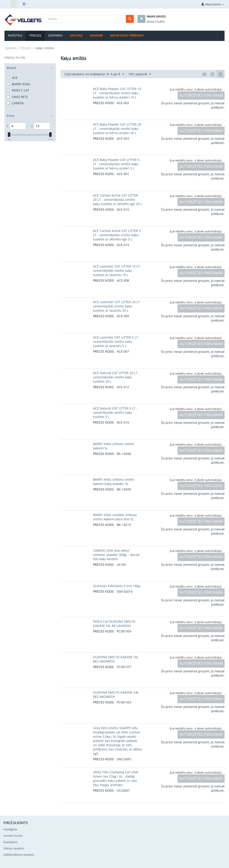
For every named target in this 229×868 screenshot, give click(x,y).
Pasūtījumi (10, 842)
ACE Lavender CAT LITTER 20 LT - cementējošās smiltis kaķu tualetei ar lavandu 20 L (117, 306)
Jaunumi (96, 35)
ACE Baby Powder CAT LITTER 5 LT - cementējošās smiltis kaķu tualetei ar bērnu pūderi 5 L (116, 164)
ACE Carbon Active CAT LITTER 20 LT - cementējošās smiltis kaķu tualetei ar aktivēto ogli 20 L (118, 200)
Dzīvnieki (55, 35)
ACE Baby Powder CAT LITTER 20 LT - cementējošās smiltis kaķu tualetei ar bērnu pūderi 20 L (117, 129)
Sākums (11, 48)
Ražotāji (15, 35)
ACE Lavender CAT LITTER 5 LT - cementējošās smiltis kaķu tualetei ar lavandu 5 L (117, 342)
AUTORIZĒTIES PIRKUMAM (201, 95)
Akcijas (76, 35)
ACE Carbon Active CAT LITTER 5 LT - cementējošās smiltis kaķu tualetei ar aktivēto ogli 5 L (117, 235)
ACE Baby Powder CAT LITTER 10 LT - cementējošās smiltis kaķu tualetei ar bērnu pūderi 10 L (117, 93)
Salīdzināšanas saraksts (19, 855)
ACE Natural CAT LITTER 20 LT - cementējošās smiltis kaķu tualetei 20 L (116, 377)
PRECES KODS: (104, 103)
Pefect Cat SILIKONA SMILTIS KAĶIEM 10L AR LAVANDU (114, 624)
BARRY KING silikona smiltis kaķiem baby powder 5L (114, 482)
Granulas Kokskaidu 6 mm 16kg (117, 586)
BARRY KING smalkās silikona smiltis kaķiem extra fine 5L (115, 517)
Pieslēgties (10, 829)
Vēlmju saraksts (14, 848)
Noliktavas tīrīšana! (127, 35)
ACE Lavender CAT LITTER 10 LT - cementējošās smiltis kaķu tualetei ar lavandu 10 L (117, 271)
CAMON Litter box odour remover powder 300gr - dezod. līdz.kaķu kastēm (117, 555)
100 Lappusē (140, 74)
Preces (35, 35)
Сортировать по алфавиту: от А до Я (94, 74)
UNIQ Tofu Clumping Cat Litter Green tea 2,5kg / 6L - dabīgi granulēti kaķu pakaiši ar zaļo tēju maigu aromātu (116, 778)
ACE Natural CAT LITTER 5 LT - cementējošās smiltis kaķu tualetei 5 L (115, 413)
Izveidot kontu (13, 836)
